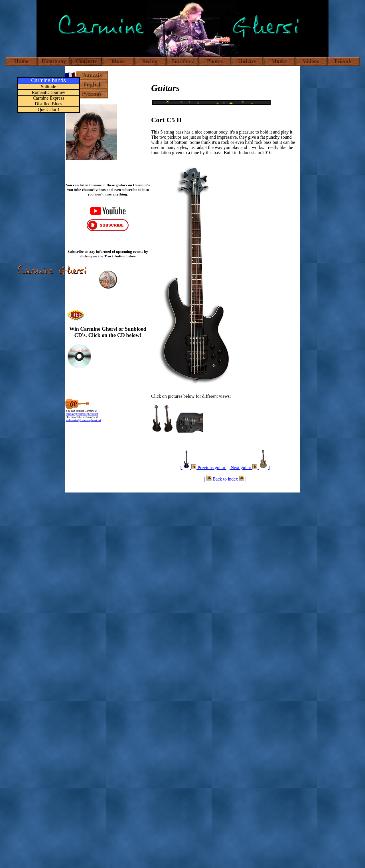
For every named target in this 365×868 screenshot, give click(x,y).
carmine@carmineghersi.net (82, 414)
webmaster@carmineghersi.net (84, 420)
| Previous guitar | (204, 468)
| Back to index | (225, 479)
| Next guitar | (249, 468)
